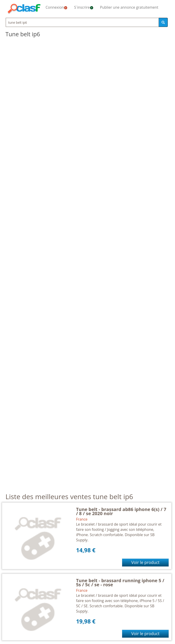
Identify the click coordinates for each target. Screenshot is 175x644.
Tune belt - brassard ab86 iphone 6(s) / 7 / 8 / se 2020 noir (121, 511)
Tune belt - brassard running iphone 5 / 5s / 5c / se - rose (120, 583)
